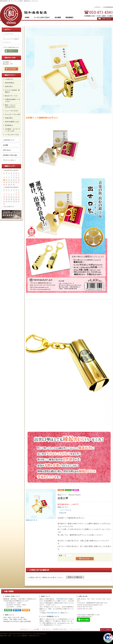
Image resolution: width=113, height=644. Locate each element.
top (28, 17)
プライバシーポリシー (9, 160)
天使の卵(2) (9, 118)
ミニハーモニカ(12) (12, 111)
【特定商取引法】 (62, 599)
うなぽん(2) (9, 79)
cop (58, 17)
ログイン (98, 7)
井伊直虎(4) (9, 125)
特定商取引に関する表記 (10, 155)
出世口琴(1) (9, 86)
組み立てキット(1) (11, 96)
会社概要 (6, 145)
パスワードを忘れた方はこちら (11, 47)
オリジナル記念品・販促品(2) (12, 91)
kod (42, 17)
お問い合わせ (7, 150)
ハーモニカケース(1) (12, 135)
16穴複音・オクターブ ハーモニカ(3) (13, 130)
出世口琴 (63, 513)
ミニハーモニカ (65, 510)
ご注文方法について (9, 140)
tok (69, 17)
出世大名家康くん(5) (12, 122)
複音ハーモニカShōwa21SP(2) (10, 106)
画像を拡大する (31, 520)
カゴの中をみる (108, 7)
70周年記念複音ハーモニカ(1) (13, 100)
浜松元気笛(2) (10, 83)
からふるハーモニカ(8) (13, 114)
